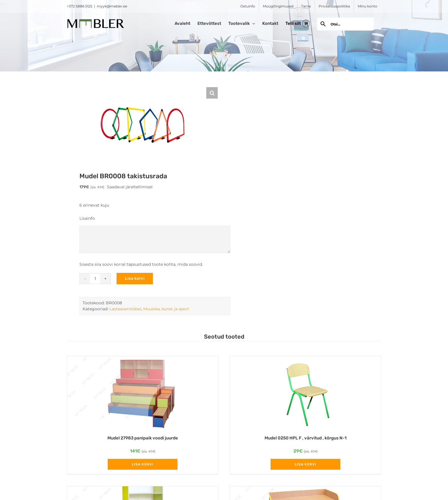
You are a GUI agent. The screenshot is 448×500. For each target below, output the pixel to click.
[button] (212, 93)
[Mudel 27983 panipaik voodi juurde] (143, 393)
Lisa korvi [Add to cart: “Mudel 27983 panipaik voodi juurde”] (143, 464)
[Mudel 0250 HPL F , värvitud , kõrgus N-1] (305, 393)
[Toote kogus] (95, 279)
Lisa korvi (135, 278)
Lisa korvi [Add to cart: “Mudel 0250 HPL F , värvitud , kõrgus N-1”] (305, 464)
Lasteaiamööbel (125, 309)
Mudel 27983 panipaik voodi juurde (143, 438)
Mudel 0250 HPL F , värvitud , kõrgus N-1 (306, 438)
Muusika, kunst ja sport (166, 309)
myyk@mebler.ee (112, 6)
